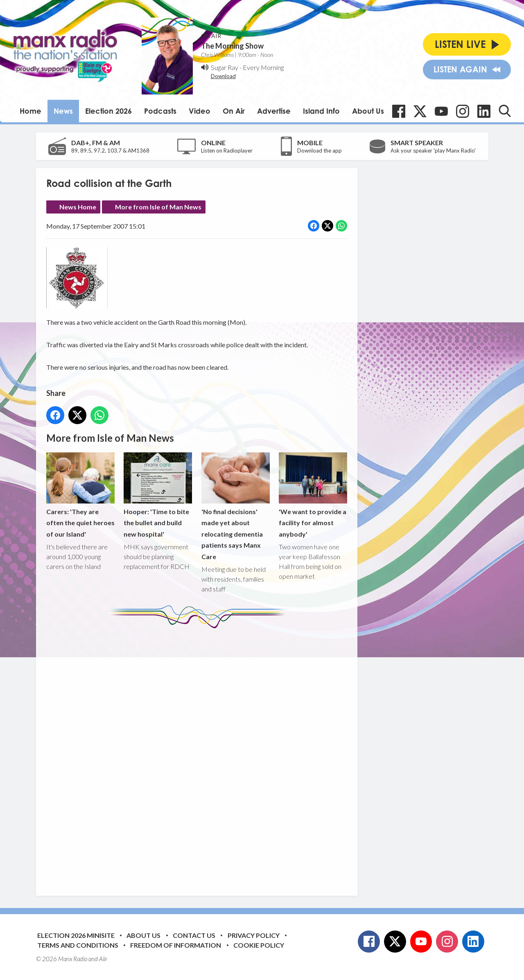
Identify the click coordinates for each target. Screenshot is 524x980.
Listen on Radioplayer (227, 151)
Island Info (321, 111)
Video (200, 111)
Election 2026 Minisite (76, 935)
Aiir (103, 959)
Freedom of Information (176, 945)
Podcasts (160, 111)
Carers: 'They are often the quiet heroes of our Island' (80, 495)
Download (223, 76)
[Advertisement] (200, 756)
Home (30, 111)
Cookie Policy (259, 945)
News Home (78, 207)
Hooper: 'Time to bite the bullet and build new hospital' (158, 495)
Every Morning (263, 67)
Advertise (274, 111)
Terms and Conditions (78, 945)
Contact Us (194, 935)
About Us (368, 111)
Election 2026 (108, 111)
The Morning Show (232, 46)
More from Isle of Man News (158, 207)
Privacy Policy (254, 935)
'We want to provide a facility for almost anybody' (313, 495)
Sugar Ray (225, 67)
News (63, 111)
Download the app (320, 151)
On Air (234, 111)
